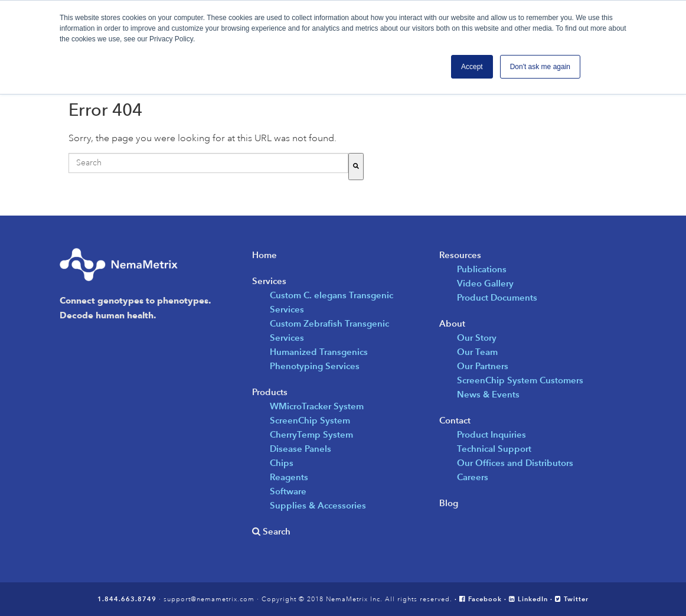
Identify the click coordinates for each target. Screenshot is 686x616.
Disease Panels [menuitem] (300, 449)
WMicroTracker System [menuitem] (317, 406)
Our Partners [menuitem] (483, 366)
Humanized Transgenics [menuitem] (319, 352)
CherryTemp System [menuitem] (311, 434)
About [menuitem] (452, 323)
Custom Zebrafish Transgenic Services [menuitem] (329, 330)
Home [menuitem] (264, 255)
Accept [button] (472, 67)
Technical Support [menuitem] (494, 449)
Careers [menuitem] (473, 477)
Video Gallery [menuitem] (485, 283)
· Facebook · (482, 599)
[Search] (356, 167)
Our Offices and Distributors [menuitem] (515, 463)
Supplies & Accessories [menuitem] (318, 505)
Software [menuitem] (288, 491)
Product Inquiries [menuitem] (491, 434)
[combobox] (208, 163)
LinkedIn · (532, 599)
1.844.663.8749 (127, 599)
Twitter (572, 599)
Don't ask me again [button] (540, 67)
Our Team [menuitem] (477, 352)
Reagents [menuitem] (289, 477)
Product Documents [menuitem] (497, 297)
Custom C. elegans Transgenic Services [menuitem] (331, 302)
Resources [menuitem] (460, 255)
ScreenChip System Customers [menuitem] (520, 380)
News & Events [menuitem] (488, 394)
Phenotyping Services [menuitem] (315, 366)
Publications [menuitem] (482, 269)
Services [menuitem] (269, 281)
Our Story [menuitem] (477, 338)
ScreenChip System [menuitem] (310, 420)
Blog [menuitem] (449, 503)
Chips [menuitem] (282, 463)
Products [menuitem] (270, 392)
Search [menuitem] (275, 531)
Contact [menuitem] (455, 420)
